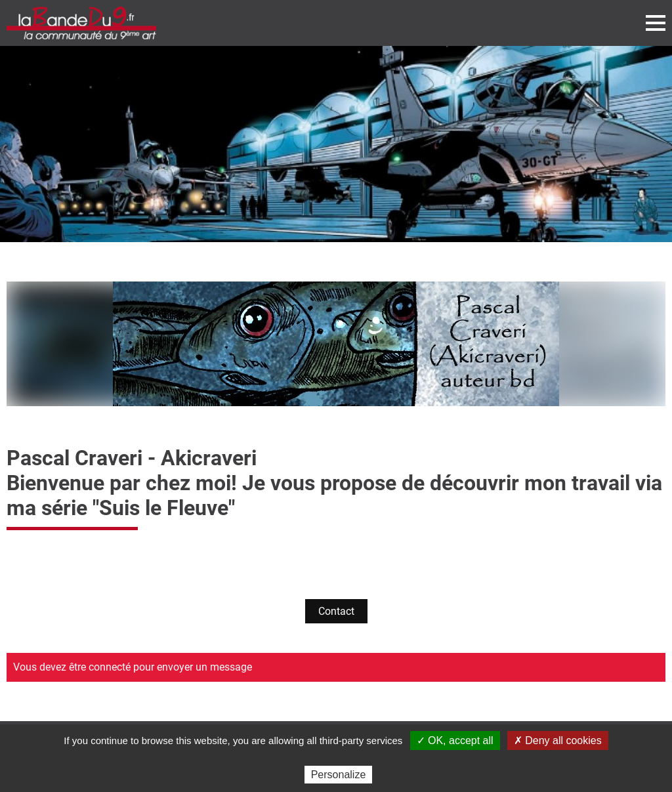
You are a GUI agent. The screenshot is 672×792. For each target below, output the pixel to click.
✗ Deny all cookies (558, 740)
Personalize (339, 775)
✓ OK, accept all (455, 740)
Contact (336, 611)
